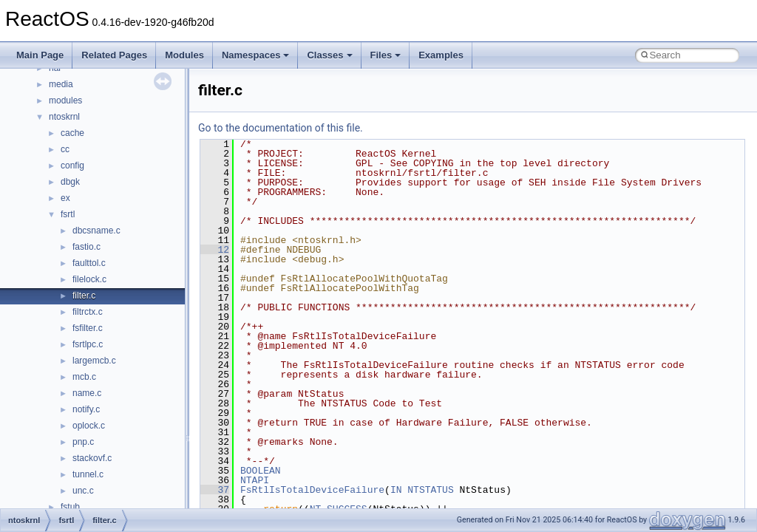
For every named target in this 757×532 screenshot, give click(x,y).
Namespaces (256, 55)
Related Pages (114, 55)
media (61, 84)
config (72, 166)
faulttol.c (89, 263)
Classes (329, 55)
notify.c (86, 409)
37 (215, 490)
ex (65, 198)
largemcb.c (94, 361)
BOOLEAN (261, 471)
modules (65, 100)
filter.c (84, 296)
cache (72, 133)
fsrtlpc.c (88, 344)
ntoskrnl (64, 117)
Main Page (40, 55)
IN (396, 490)
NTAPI (255, 480)
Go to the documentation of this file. (281, 128)
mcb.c (84, 377)
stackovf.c (92, 458)
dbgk (70, 182)
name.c (87, 393)
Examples (441, 55)
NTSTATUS (430, 490)
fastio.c (86, 247)
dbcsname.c (96, 231)
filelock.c (89, 279)
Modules (184, 55)
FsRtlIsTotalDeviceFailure (312, 490)
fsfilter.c (88, 328)
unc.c (83, 491)
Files (386, 55)
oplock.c (89, 426)
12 (215, 250)
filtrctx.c (88, 312)
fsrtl (68, 214)
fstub (70, 507)
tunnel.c (88, 474)
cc (65, 149)
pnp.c (83, 442)
